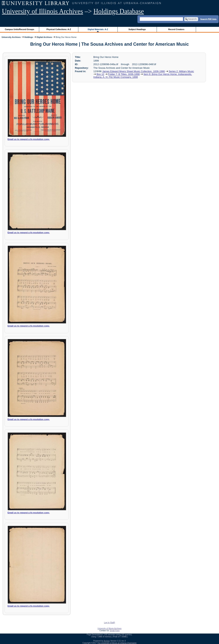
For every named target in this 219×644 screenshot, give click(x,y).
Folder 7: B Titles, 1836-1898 (124, 74)
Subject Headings (137, 29)
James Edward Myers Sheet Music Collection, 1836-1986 (134, 71)
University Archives (11, 37)
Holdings (29, 37)
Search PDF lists (208, 19)
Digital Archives (44, 37)
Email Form (115, 631)
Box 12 (100, 74)
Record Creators (176, 29)
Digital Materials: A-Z (98, 29)
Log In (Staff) (109, 623)
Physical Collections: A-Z (59, 29)
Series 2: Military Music (181, 71)
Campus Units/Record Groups (20, 29)
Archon (107, 641)
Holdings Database (119, 11)
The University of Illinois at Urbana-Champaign (117, 643)
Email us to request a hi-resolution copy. (29, 139)
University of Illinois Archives (42, 11)
